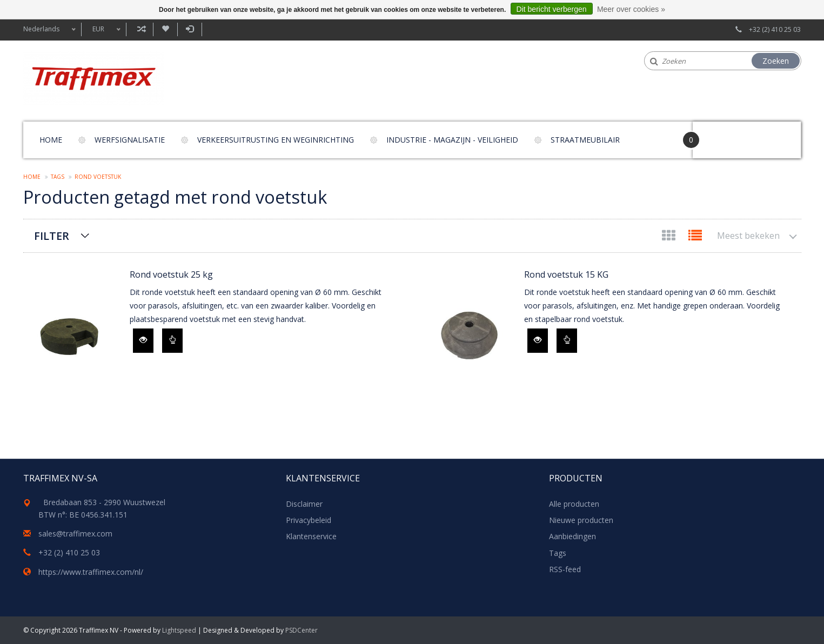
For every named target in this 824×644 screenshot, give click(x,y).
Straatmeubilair (585, 140)
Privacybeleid (309, 520)
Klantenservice (311, 536)
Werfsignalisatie (130, 140)
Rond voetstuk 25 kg (171, 274)
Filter (52, 236)
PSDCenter (302, 630)
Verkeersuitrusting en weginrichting (276, 140)
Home (51, 140)
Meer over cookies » (631, 9)
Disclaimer (304, 504)
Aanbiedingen (572, 536)
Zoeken (776, 61)
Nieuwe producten (581, 520)
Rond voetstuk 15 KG (566, 274)
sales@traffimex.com (75, 534)
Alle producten (574, 504)
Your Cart (723, 135)
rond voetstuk (98, 177)
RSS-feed (565, 569)
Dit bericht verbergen (552, 9)
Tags (58, 177)
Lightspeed (179, 630)
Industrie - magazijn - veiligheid (452, 140)
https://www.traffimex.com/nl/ (91, 572)
